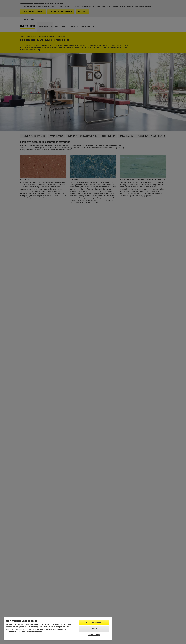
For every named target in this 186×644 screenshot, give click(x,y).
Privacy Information (28, 632)
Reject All (94, 629)
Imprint (39, 632)
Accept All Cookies (94, 623)
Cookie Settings (94, 635)
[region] (58, 629)
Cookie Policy (14, 632)
